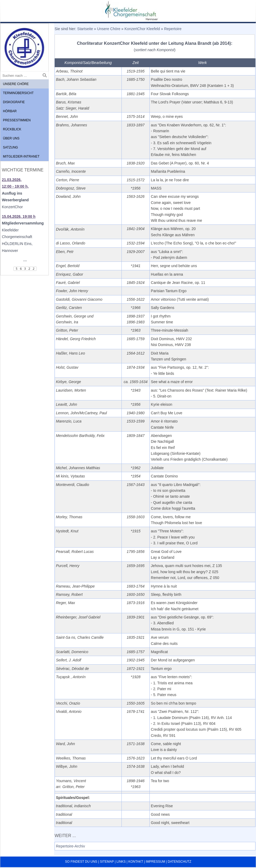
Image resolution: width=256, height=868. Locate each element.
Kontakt (136, 862)
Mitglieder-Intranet (21, 156)
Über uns (11, 138)
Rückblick (12, 129)
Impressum (155, 862)
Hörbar (10, 111)
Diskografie (14, 102)
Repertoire (173, 29)
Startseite (85, 29)
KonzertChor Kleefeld (142, 29)
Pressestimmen (17, 120)
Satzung (10, 147)
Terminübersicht (18, 93)
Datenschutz (180, 862)
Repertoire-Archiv (70, 846)
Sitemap (107, 862)
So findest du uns (81, 862)
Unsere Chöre (16, 84)
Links (121, 862)
